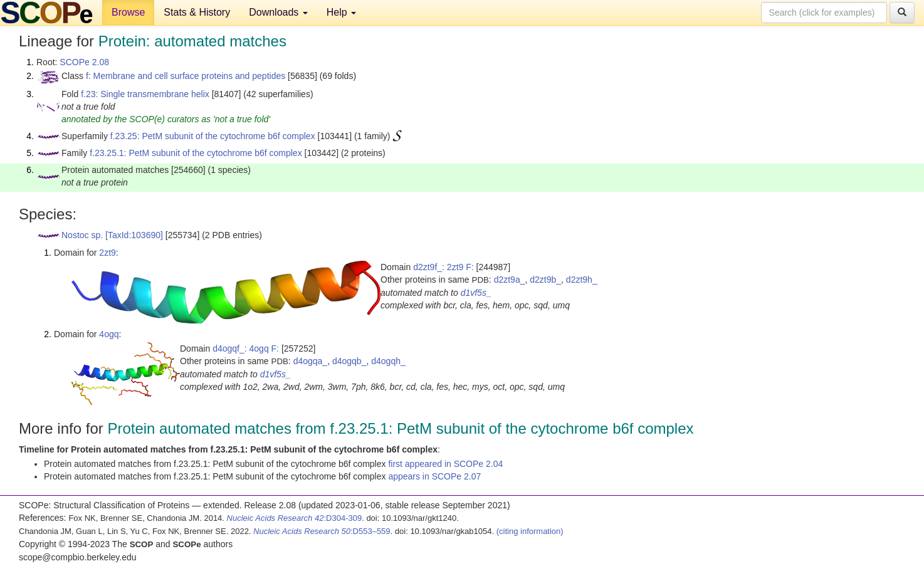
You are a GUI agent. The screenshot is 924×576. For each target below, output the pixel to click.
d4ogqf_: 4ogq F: (246, 348)
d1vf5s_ (476, 293)
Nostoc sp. (82, 235)
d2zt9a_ (510, 280)
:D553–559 (322, 531)
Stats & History (197, 12)
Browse (128, 12)
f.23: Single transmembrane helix (145, 94)
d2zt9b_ (545, 280)
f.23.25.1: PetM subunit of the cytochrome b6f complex (196, 153)
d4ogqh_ (388, 361)
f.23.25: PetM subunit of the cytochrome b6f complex (213, 136)
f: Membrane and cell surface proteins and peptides (186, 76)
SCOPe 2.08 (84, 62)
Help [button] (341, 12)
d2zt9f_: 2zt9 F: (444, 267)
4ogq (109, 334)
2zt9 (107, 253)
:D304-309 (295, 518)
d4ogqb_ (349, 361)
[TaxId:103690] (134, 235)
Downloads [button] (278, 12)
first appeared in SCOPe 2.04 (445, 464)
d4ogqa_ (311, 361)
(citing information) (530, 531)
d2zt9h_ (582, 280)
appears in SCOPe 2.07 (434, 476)
